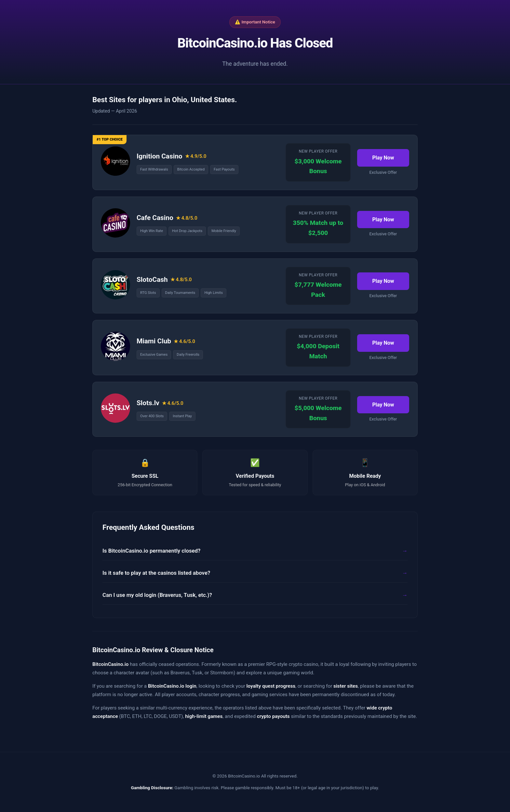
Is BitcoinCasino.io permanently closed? (151, 551)
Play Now (383, 158)
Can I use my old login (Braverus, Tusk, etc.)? (157, 595)
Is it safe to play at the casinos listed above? (156, 573)
